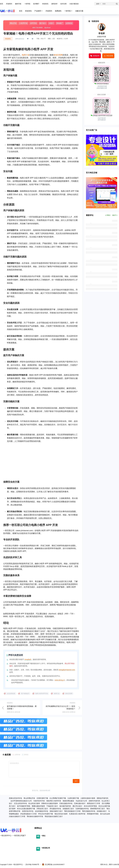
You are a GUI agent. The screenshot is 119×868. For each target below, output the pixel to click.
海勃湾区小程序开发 (54, 801)
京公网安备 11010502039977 (53, 865)
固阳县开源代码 (102, 798)
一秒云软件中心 (17, 864)
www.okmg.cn (60, 680)
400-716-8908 (37, 28)
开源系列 (9, 4)
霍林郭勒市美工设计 (98, 809)
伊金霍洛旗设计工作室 (28, 814)
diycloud (47, 28)
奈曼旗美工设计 (68, 809)
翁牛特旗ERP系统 (24, 806)
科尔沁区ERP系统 (90, 806)
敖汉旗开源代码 (65, 806)
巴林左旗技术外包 (66, 803)
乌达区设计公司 (81, 801)
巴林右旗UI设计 (80, 803)
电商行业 (26, 55)
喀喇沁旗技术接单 (38, 806)
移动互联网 (58, 55)
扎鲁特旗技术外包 (82, 809)
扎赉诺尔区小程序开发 (77, 814)
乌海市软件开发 (39, 801)
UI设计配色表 (74, 4)
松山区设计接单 (34, 803)
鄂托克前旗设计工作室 (72, 811)
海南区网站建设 (68, 801)
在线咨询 (95, 56)
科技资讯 (8, 39)
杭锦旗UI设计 (102, 811)
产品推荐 (39, 11)
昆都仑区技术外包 (15, 798)
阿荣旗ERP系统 (93, 814)
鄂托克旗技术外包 (89, 811)
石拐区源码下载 (42, 798)
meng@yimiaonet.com (67, 670)
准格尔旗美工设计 (56, 811)
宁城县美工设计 (52, 806)
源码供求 (54, 4)
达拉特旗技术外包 (41, 811)
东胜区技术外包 (28, 811)
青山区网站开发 (29, 798)
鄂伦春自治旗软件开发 (35, 816)
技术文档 (63, 4)
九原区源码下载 (73, 798)
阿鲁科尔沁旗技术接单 (50, 803)
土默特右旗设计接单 (88, 798)
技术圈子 (36, 4)
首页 (2, 4)
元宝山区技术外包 (20, 803)
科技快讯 (45, 4)
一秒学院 (27, 4)
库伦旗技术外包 (55, 809)
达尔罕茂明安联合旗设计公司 (21, 801)
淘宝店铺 (108, 56)
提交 (76, 781)
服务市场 (18, 4)
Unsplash (28, 659)
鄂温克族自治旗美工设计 (54, 816)
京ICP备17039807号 (32, 864)
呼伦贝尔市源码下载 (46, 814)
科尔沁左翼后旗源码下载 (26, 809)
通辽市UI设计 (77, 806)
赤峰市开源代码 (94, 801)
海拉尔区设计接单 (61, 814)
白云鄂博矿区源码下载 (58, 798)
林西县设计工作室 (94, 803)
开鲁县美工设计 (42, 809)
